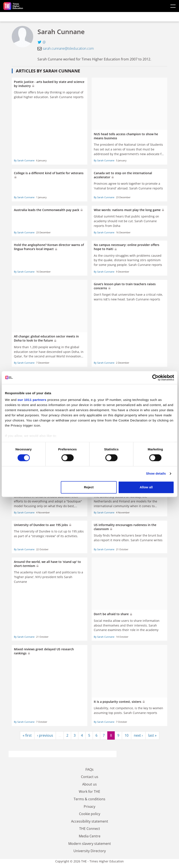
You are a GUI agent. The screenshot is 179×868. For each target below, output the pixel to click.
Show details (156, 474)
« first (27, 735)
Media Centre (90, 836)
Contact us (90, 777)
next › (138, 735)
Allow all (146, 487)
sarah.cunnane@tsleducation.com (68, 48)
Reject (89, 487)
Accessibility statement (90, 821)
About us (89, 784)
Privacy (89, 807)
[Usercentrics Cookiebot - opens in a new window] (155, 378)
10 (127, 735)
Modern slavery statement (90, 844)
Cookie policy (90, 814)
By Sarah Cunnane (24, 160)
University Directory (90, 851)
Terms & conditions (89, 799)
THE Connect (90, 829)
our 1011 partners (32, 400)
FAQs (89, 769)
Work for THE (89, 792)
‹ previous (45, 735)
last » (152, 735)
